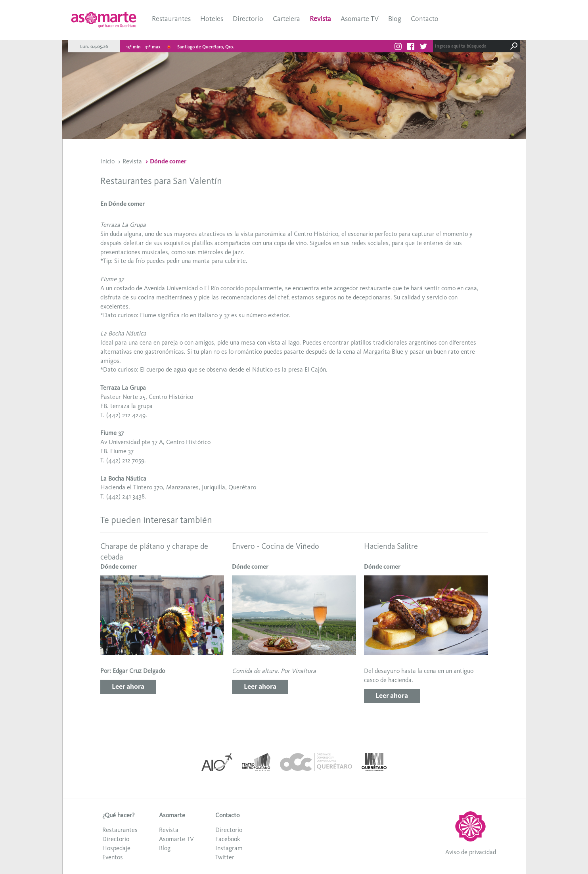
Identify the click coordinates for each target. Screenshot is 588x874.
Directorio (248, 19)
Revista (320, 19)
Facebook (228, 839)
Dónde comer (168, 161)
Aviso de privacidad (471, 852)
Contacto (425, 19)
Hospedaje (116, 848)
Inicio (107, 161)
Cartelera (286, 19)
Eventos (113, 857)
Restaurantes (171, 19)
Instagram (229, 848)
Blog (395, 19)
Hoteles (212, 19)
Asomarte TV (360, 19)
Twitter (225, 857)
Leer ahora (128, 686)
